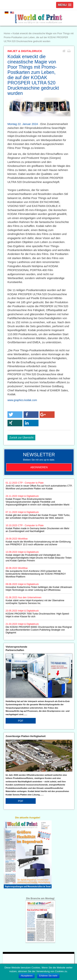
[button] (15, 415)
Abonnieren (39, 467)
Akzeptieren (27, 976)
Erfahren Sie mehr (48, 976)
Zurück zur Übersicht (21, 438)
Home (7, 33)
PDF (21, 721)
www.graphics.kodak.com (22, 400)
